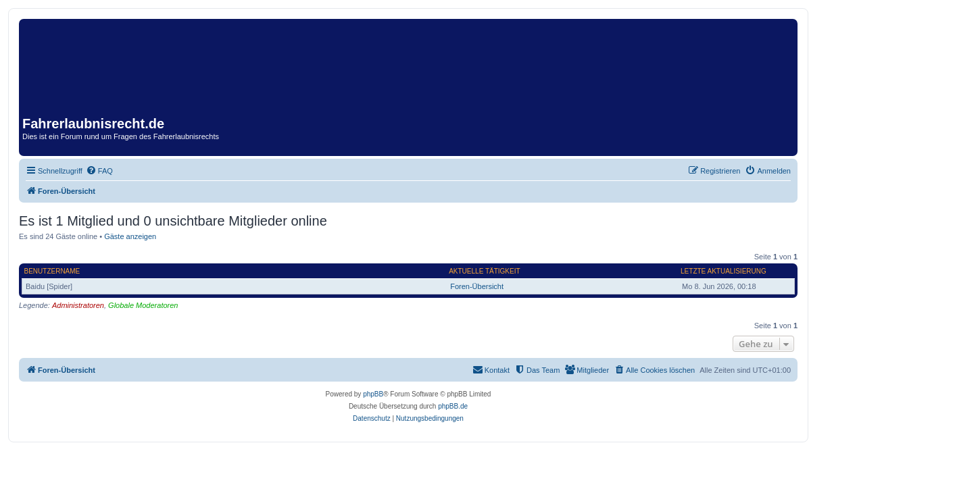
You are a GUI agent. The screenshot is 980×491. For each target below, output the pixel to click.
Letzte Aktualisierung (724, 271)
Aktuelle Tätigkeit (484, 271)
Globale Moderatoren (143, 305)
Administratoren (78, 305)
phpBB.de (453, 406)
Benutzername (52, 271)
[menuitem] (99, 171)
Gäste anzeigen (130, 236)
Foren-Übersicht (477, 286)
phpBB (373, 394)
